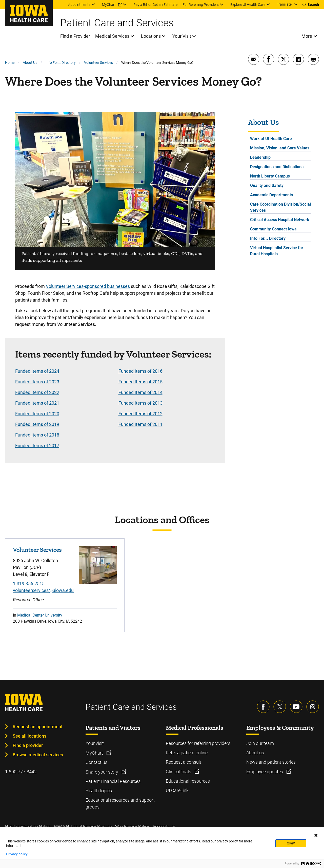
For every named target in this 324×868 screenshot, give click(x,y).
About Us (30, 63)
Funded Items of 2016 (140, 371)
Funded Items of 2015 (140, 382)
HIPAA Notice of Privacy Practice (83, 827)
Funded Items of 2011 (140, 424)
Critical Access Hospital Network (280, 220)
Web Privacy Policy (132, 827)
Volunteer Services (98, 63)
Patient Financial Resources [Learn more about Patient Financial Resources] (113, 781)
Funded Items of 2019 (37, 424)
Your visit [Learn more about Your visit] (95, 743)
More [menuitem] (307, 36)
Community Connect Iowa (273, 229)
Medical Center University (40, 615)
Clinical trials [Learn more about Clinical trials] (179, 772)
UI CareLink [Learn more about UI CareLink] (177, 790)
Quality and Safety (267, 185)
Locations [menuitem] (151, 36)
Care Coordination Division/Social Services (280, 207)
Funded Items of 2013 (140, 403)
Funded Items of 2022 (37, 392)
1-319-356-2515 (29, 584)
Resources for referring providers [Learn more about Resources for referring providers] (198, 743)
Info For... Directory (61, 63)
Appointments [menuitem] (79, 5)
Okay (291, 843)
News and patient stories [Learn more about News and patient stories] (271, 762)
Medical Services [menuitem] (112, 36)
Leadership (260, 157)
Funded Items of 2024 (37, 371)
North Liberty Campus (270, 176)
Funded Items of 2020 (37, 414)
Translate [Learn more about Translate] (284, 4)
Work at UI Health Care (271, 139)
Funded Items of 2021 (37, 403)
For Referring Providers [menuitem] (201, 5)
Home (10, 63)
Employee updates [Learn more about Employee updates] (265, 772)
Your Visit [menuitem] (182, 36)
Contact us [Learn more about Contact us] (96, 762)
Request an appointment (38, 727)
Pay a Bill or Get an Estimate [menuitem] (155, 5)
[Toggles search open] (311, 5)
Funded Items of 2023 (37, 382)
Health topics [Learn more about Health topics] (99, 791)
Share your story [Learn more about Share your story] (102, 772)
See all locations (29, 736)
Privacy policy (17, 854)
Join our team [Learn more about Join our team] (260, 743)
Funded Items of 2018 (37, 435)
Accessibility (164, 827)
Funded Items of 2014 (140, 392)
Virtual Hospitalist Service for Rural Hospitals (277, 251)
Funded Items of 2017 (37, 446)
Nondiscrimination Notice (28, 827)
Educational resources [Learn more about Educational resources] (188, 781)
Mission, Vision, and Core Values (280, 148)
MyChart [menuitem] (109, 5)
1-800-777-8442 (21, 772)
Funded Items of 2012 (140, 414)
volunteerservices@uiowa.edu (43, 590)
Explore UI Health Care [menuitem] (248, 5)
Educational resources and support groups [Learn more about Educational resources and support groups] (120, 803)
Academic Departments (271, 195)
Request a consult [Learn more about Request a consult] (184, 762)
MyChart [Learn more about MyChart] (95, 753)
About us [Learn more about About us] (255, 753)
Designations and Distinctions (277, 167)
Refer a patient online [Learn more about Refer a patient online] (187, 753)
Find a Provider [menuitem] (75, 36)
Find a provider (28, 745)
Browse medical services (38, 755)
